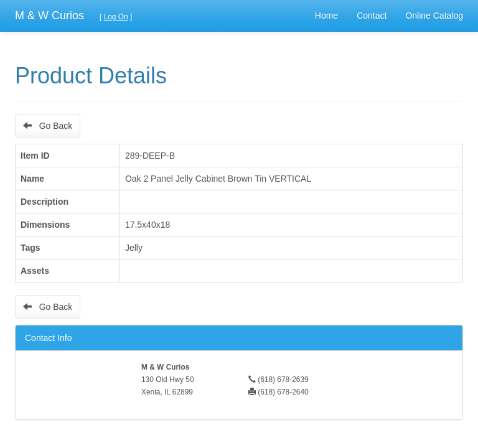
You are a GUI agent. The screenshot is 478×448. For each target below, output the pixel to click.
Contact (372, 16)
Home (326, 16)
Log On (116, 17)
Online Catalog (434, 16)
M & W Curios (49, 16)
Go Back (48, 126)
